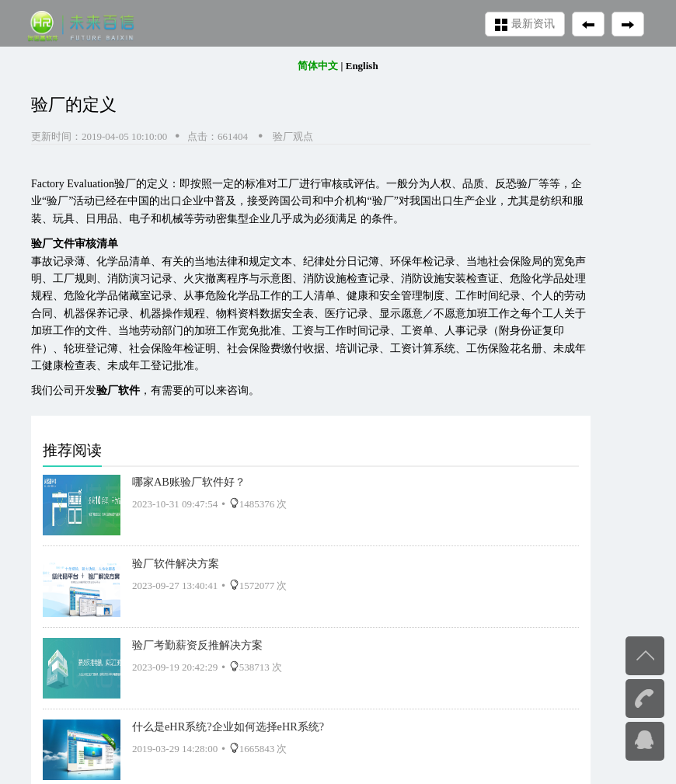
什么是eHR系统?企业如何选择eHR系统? (228, 727)
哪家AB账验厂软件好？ (189, 482)
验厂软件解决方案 (176, 563)
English (362, 66)
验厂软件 (118, 390)
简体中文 (318, 66)
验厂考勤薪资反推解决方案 (197, 645)
